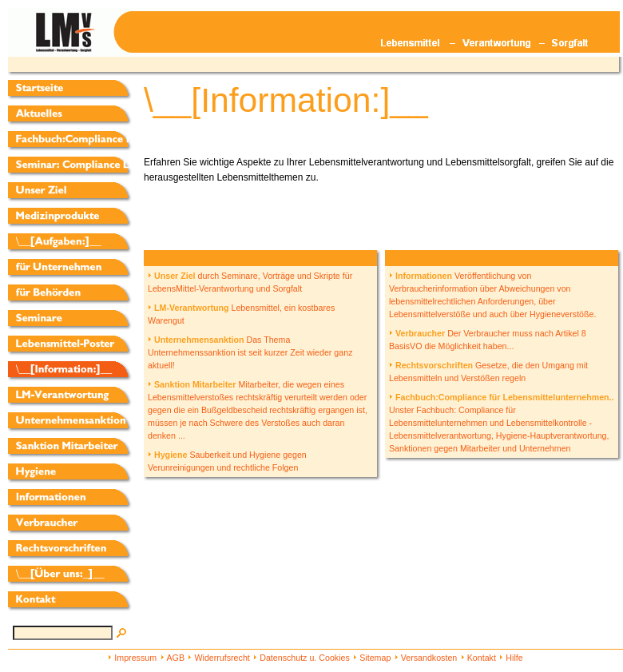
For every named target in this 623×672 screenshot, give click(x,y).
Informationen (421, 276)
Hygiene (167, 455)
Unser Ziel (172, 276)
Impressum (135, 658)
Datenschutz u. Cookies (305, 658)
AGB (176, 658)
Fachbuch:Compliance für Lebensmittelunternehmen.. (502, 397)
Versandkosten (429, 658)
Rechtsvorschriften (431, 365)
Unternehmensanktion (196, 340)
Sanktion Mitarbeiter (192, 384)
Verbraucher (417, 333)
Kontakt (482, 658)
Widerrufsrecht (222, 658)
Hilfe (514, 658)
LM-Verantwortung (188, 308)
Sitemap (375, 658)
